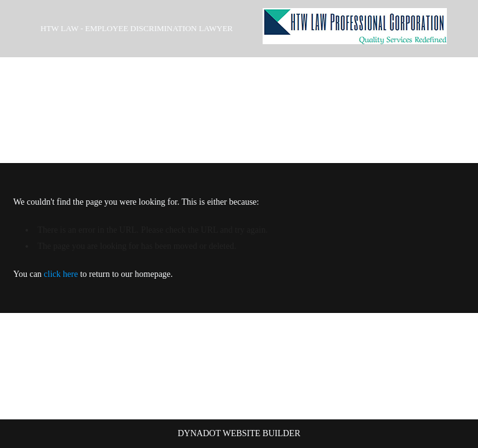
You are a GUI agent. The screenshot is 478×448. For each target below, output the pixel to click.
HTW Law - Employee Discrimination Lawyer (137, 28)
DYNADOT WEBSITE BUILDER (239, 433)
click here (61, 274)
